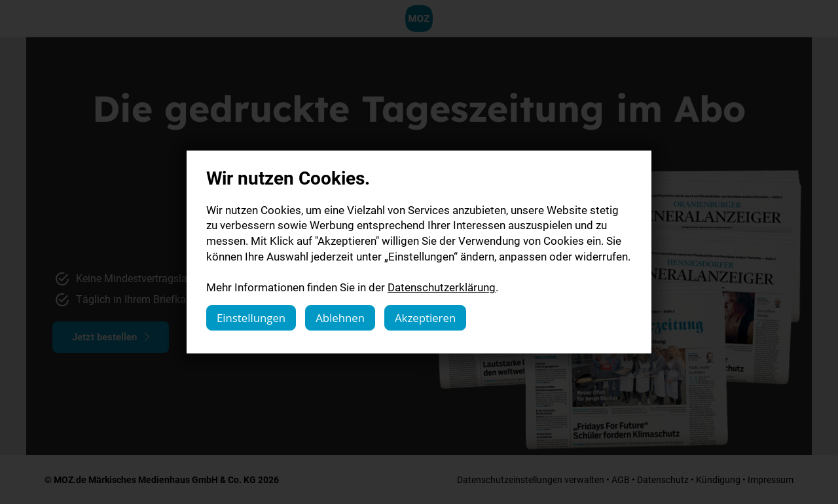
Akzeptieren (425, 318)
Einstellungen (251, 318)
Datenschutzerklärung (442, 287)
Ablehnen (340, 318)
